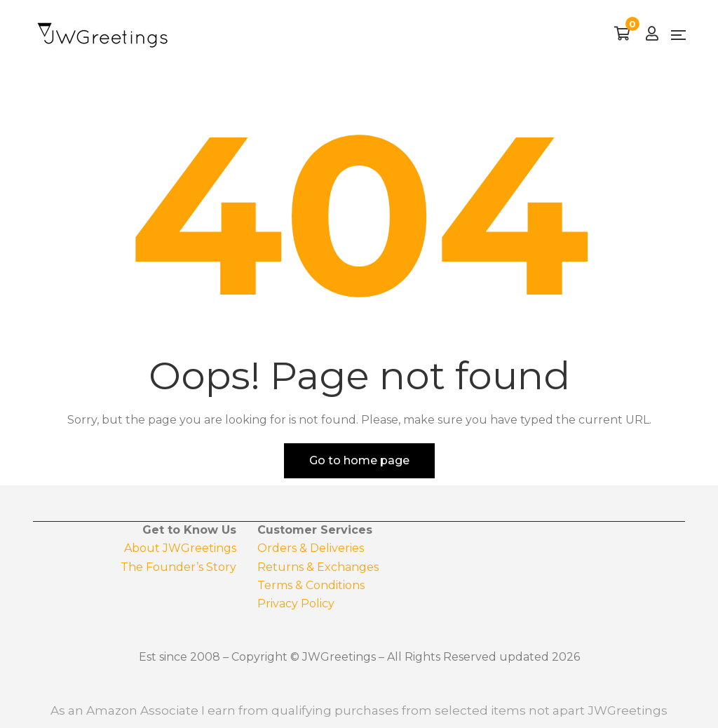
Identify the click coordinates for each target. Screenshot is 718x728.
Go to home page (359, 460)
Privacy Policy (296, 604)
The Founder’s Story (178, 567)
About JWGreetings (180, 548)
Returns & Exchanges (318, 567)
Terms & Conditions (311, 585)
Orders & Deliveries (311, 548)
